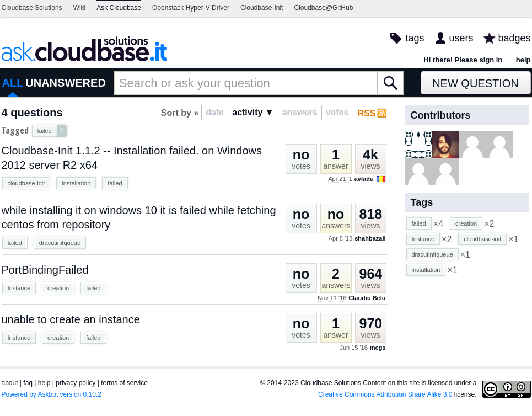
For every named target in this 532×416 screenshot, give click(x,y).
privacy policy (76, 383)
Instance (19, 288)
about (10, 383)
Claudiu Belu (367, 298)
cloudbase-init (26, 183)
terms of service (124, 383)
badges (514, 38)
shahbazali (370, 238)
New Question (475, 83)
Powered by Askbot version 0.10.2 (52, 394)
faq (28, 383)
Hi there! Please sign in (463, 60)
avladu (364, 179)
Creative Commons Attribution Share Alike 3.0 (385, 394)
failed (115, 183)
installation (76, 183)
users (461, 38)
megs (378, 348)
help (523, 60)
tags (415, 38)
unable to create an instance (71, 319)
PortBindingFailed (45, 270)
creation (58, 288)
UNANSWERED (66, 83)
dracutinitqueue (60, 243)
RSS (367, 113)
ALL (13, 83)
